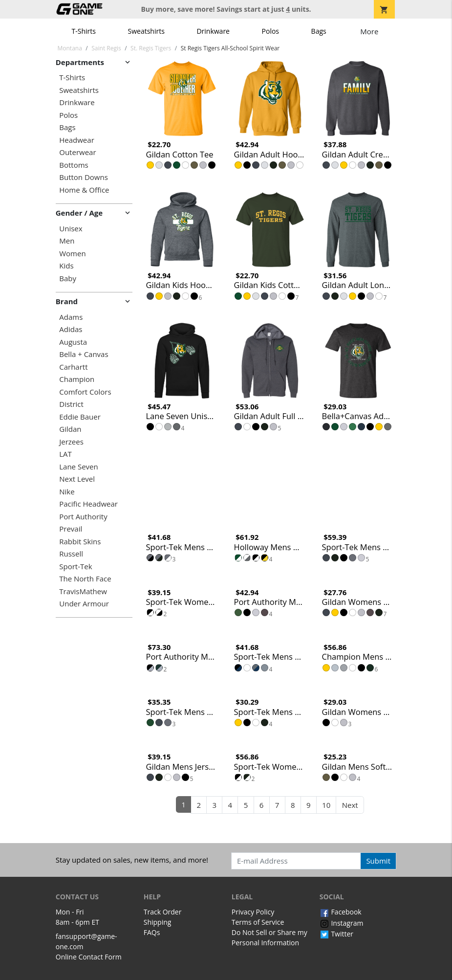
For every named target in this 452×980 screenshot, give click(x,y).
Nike (67, 492)
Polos (270, 31)
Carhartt (73, 367)
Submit (378, 861)
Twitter (336, 934)
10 (326, 805)
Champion (77, 379)
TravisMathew (83, 591)
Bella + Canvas (84, 354)
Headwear (77, 140)
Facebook (341, 912)
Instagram (342, 923)
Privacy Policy (253, 912)
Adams (71, 317)
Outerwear (77, 152)
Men (67, 241)
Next (350, 805)
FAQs (152, 932)
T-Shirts (84, 31)
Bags (319, 31)
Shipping (158, 922)
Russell (71, 554)
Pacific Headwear (88, 504)
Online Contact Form (89, 957)
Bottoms (74, 165)
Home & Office (84, 190)
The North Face (85, 579)
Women (72, 254)
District (71, 404)
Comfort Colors (85, 392)
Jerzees (71, 442)
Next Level (77, 479)
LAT (65, 454)
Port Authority (83, 517)
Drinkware (213, 31)
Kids (66, 266)
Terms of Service (258, 922)
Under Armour (84, 604)
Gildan (70, 429)
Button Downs (84, 177)
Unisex (71, 229)
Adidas (71, 329)
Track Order (163, 912)
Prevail (71, 529)
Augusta (73, 342)
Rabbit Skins (80, 542)
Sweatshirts (146, 31)
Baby (68, 278)
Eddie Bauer (80, 417)
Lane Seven (78, 467)
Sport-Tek (75, 567)
